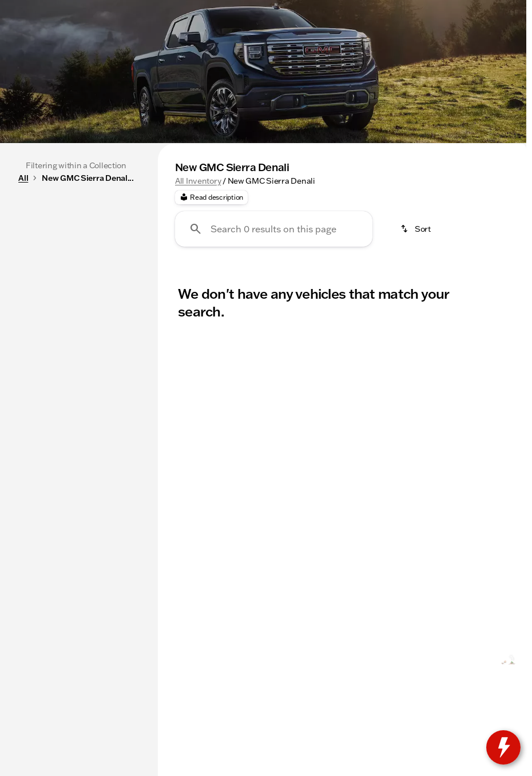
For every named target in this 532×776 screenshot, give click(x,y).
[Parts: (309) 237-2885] (220, 9)
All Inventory (198, 289)
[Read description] (211, 306)
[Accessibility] (31, 9)
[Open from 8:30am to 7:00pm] (399, 9)
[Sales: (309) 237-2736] (296, 9)
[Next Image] (514, 228)
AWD (484, 228)
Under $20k (304, 228)
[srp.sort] (416, 338)
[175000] (108, 366)
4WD (434, 228)
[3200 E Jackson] (489, 9)
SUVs (239, 228)
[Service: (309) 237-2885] (140, 9)
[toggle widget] (503, 747)
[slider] (23, 307)
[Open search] (389, 38)
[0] (37, 366)
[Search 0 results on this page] (274, 338)
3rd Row (376, 228)
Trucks (184, 228)
